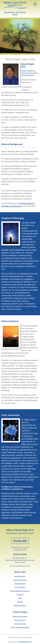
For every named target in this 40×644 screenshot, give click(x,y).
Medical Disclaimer (20, 606)
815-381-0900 (20, 541)
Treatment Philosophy (20, 580)
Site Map (20, 602)
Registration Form (20, 620)
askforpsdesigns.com (25, 642)
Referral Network (20, 584)
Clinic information (20, 587)
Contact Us (20, 595)
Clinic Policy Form (20, 624)
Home (20, 598)
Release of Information (20, 617)
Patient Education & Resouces (20, 591)
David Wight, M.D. (20, 576)
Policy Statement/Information (20, 627)
